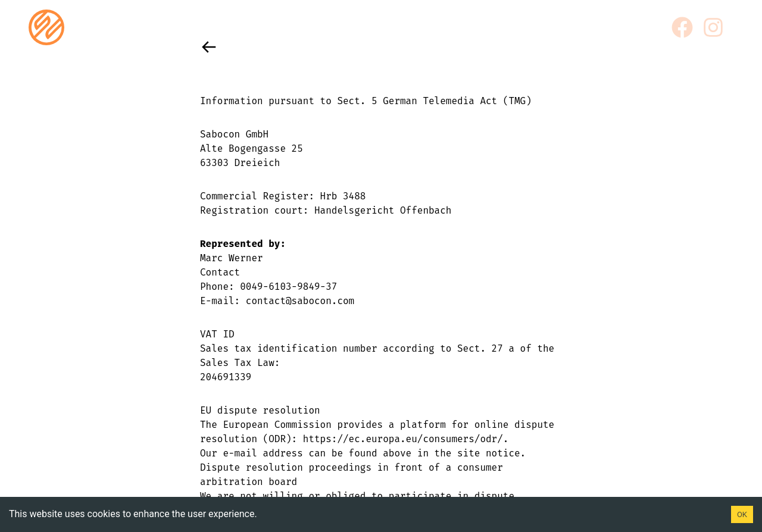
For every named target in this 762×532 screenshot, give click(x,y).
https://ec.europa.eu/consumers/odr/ (403, 439)
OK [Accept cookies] (742, 514)
